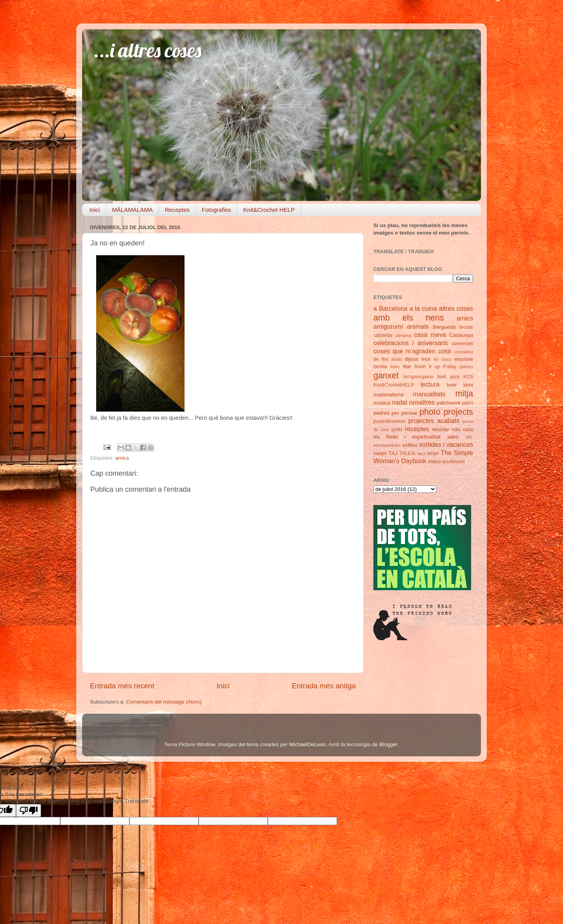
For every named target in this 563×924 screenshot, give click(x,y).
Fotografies (216, 210)
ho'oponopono (419, 377)
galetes (466, 367)
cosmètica (463, 352)
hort (442, 377)
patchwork (449, 403)
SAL (469, 437)
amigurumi (388, 326)
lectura (430, 384)
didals (396, 359)
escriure (464, 359)
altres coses (456, 308)
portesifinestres (389, 421)
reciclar (441, 429)
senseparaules (387, 445)
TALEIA (408, 453)
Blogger (388, 744)
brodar (466, 327)
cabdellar (383, 335)
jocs (455, 377)
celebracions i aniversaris (411, 343)
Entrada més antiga (324, 686)
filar (407, 366)
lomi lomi (460, 385)
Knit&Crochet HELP (269, 210)
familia (380, 367)
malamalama (388, 395)
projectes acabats (434, 421)
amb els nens (409, 318)
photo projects (446, 412)
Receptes (177, 210)
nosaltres (422, 402)
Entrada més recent (122, 686)
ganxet (386, 375)
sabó (453, 437)
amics (122, 458)
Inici (95, 210)
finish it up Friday (436, 367)
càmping (403, 335)
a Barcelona (390, 308)
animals (418, 326)
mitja (464, 393)
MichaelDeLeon (308, 744)
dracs (446, 359)
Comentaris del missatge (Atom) (164, 702)
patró (468, 403)
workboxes (454, 462)
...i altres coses (148, 50)
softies (410, 445)
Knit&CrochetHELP (394, 385)
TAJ (393, 453)
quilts (397, 430)
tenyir (433, 453)
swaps (380, 453)
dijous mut (417, 359)
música (382, 403)
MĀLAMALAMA (132, 210)
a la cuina (423, 308)
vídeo (435, 461)
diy (436, 359)
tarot (421, 453)
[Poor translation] (29, 810)
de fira (381, 359)
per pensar (405, 413)
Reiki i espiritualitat (413, 437)
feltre (395, 367)
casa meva (430, 335)
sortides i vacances (446, 444)
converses (462, 344)
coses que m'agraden (404, 351)
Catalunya (461, 335)
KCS (468, 377)
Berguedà (444, 327)
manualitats (429, 394)
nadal (400, 402)
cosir (445, 351)
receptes (417, 429)
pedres (381, 413)
